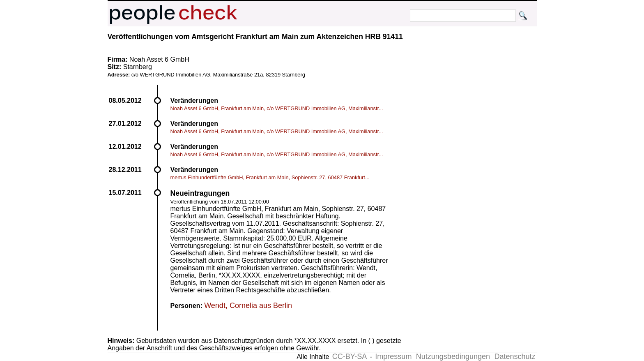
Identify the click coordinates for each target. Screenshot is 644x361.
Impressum (393, 356)
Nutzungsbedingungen (453, 356)
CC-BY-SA (350, 356)
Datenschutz (515, 356)
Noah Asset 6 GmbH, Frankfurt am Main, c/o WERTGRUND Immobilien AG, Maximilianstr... (277, 108)
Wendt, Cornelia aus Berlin (248, 305)
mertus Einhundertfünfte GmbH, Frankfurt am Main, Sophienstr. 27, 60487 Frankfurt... (270, 177)
